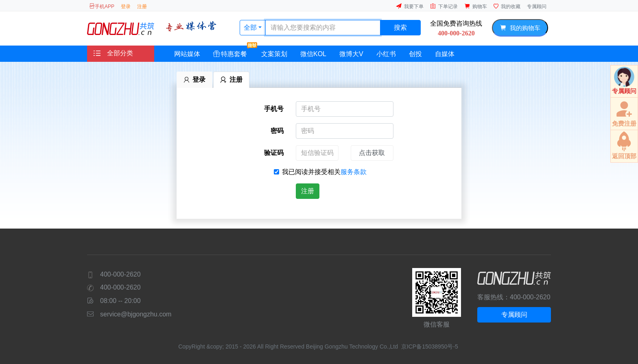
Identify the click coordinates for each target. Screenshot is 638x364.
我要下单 (410, 6)
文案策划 (274, 54)
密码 (277, 131)
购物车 (476, 6)
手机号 (274, 109)
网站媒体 (187, 54)
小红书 (386, 54)
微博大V (351, 54)
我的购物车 (520, 28)
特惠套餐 (233, 51)
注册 (142, 7)
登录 (126, 7)
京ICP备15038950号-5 (430, 347)
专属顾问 (537, 7)
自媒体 (445, 54)
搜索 (400, 27)
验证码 (274, 153)
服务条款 (354, 172)
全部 (251, 27)
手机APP (102, 6)
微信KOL (313, 54)
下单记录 (444, 6)
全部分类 (113, 53)
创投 (415, 54)
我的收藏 (507, 6)
